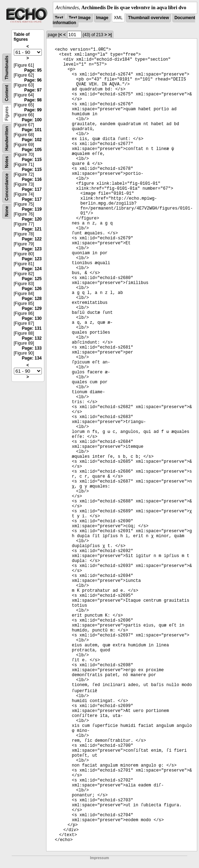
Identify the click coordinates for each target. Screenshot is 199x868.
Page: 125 (32, 279)
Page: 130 (32, 318)
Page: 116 (32, 179)
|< (60, 35)
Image (102, 18)
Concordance (7, 187)
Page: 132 (32, 338)
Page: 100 (32, 120)
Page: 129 (32, 308)
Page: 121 (32, 229)
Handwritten (7, 138)
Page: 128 (32, 299)
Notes (7, 162)
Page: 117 (32, 189)
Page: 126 (32, 289)
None (7, 211)
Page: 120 (32, 219)
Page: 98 (33, 100)
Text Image (80, 18)
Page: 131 (32, 328)
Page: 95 (33, 70)
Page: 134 (32, 358)
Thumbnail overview (148, 18)
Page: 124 (32, 269)
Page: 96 (33, 80)
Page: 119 (32, 209)
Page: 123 (32, 249)
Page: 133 (32, 348)
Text (59, 18)
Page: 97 (33, 90)
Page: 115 (32, 160)
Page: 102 (32, 140)
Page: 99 (33, 110)
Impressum (99, 858)
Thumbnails (7, 68)
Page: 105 (32, 150)
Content (7, 93)
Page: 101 (32, 130)
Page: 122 (32, 239)
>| (110, 35)
